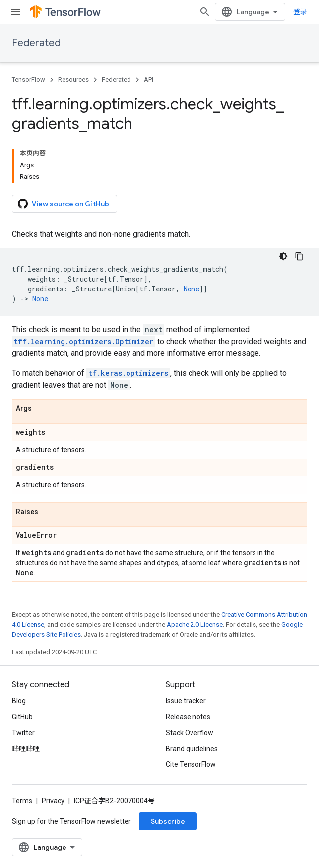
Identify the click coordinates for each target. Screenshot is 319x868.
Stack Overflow (190, 733)
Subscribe (168, 821)
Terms (22, 801)
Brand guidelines (192, 749)
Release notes (188, 717)
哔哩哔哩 (26, 749)
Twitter (23, 733)
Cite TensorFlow (191, 764)
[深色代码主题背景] (283, 256)
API (149, 80)
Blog (19, 701)
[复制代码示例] (299, 256)
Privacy (53, 801)
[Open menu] (16, 12)
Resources (73, 80)
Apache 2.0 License (195, 624)
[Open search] (205, 12)
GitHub (22, 717)
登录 (300, 12)
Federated (36, 43)
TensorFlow (29, 80)
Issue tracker (186, 701)
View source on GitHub (64, 204)
